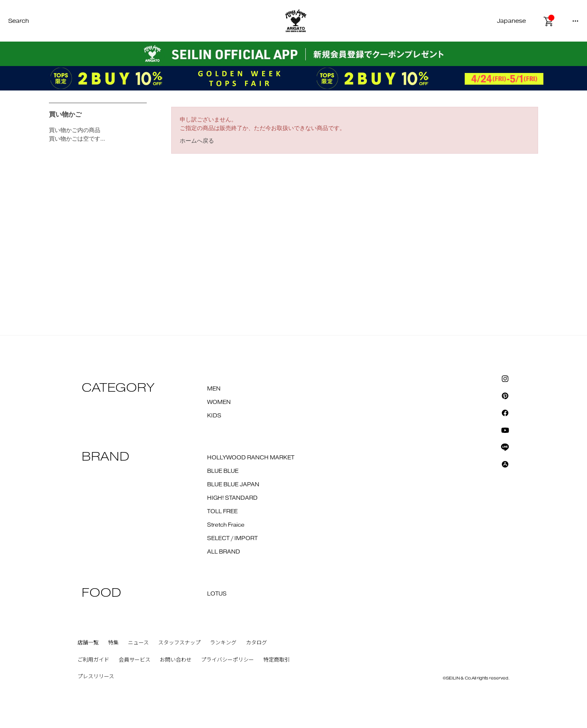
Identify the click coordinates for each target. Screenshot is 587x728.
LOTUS (217, 594)
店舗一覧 (88, 643)
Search (19, 21)
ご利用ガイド (93, 660)
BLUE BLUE (223, 471)
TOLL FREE (222, 512)
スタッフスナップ (179, 643)
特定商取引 (277, 660)
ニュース (138, 643)
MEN (214, 389)
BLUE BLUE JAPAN (233, 485)
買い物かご (65, 114)
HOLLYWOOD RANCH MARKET (251, 458)
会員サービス (135, 660)
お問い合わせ (176, 660)
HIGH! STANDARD (232, 498)
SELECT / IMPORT (232, 538)
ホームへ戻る (197, 141)
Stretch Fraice (226, 525)
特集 (113, 643)
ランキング (223, 643)
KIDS (214, 416)
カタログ (256, 643)
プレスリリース (96, 677)
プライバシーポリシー (227, 660)
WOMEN (219, 402)
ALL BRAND (224, 552)
